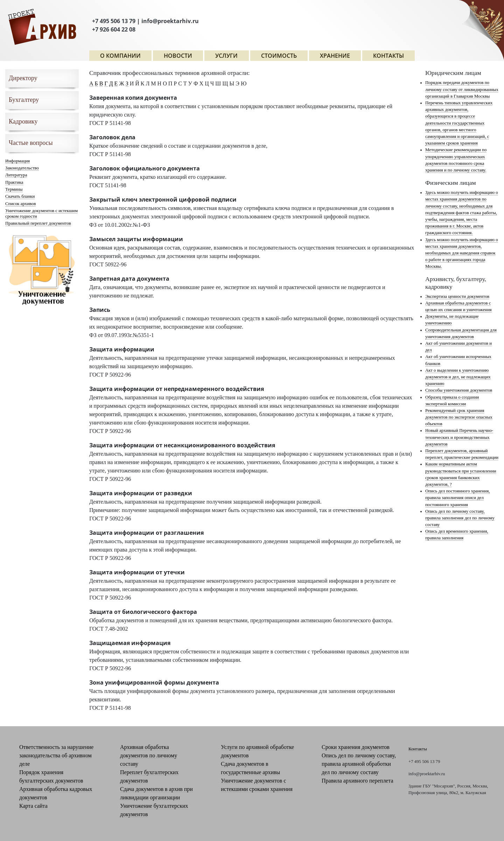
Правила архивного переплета (358, 781)
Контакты (388, 56)
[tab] (42, 78)
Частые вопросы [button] (31, 143)
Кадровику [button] (23, 121)
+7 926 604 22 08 (114, 29)
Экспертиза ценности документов (457, 296)
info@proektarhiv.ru (170, 21)
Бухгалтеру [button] (24, 100)
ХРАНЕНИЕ (335, 56)
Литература (16, 175)
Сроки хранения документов (356, 747)
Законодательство (22, 168)
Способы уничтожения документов (459, 390)
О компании (120, 56)
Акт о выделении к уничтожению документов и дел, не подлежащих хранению (458, 377)
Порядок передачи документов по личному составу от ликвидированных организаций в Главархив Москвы (462, 89)
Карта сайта (33, 806)
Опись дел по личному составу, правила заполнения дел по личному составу (460, 518)
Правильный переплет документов (38, 223)
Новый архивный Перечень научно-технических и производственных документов (459, 437)
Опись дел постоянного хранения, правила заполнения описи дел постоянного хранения (458, 498)
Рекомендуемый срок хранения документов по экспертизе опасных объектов (459, 417)
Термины (14, 189)
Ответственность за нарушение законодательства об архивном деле (56, 755)
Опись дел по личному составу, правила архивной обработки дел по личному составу (359, 764)
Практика (14, 182)
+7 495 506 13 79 (114, 21)
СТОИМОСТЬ (279, 56)
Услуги (226, 56)
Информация (17, 161)
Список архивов (20, 204)
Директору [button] (23, 78)
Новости (178, 56)
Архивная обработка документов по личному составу (149, 755)
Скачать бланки (20, 196)
